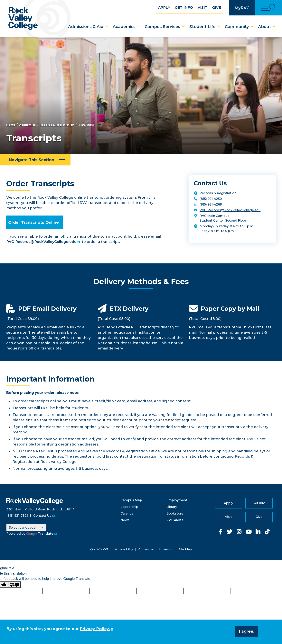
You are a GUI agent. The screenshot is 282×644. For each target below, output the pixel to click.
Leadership (129, 507)
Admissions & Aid (86, 27)
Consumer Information (156, 549)
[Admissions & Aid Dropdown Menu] (107, 27)
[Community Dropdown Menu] (252, 27)
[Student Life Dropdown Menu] (219, 27)
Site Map (185, 549)
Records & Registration (57, 125)
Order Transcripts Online (33, 222)
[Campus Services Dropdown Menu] (183, 27)
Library (172, 507)
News (125, 520)
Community (237, 27)
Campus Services (162, 27)
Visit (202, 8)
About (265, 27)
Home (11, 125)
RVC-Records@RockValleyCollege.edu (41, 242)
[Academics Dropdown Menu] (139, 27)
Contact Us (42, 516)
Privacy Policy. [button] (95, 629)
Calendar (128, 513)
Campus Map (131, 500)
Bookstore (175, 513)
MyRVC (242, 8)
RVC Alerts (175, 520)
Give (216, 8)
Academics (124, 27)
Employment (177, 500)
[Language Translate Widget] (26, 528)
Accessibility (124, 549)
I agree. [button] (247, 631)
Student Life (202, 27)
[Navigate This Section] (35, 160)
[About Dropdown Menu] (274, 27)
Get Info (184, 8)
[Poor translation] (14, 585)
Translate (40, 534)
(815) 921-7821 (17, 516)
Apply (164, 8)
